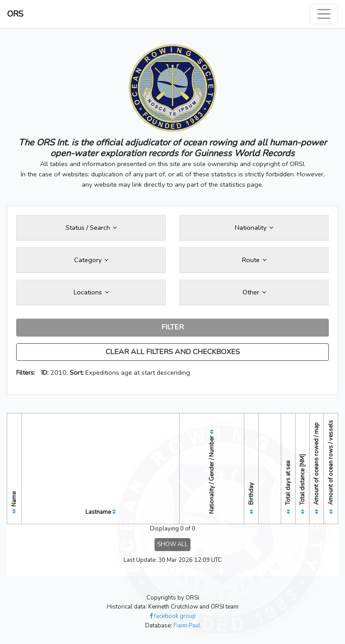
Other (254, 292)
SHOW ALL (172, 544)
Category (91, 260)
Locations (91, 292)
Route (254, 260)
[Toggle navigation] (324, 14)
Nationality (254, 228)
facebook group (173, 616)
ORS (15, 14)
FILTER (172, 327)
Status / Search (91, 228)
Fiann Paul (187, 626)
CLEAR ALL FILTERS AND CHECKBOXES (173, 352)
